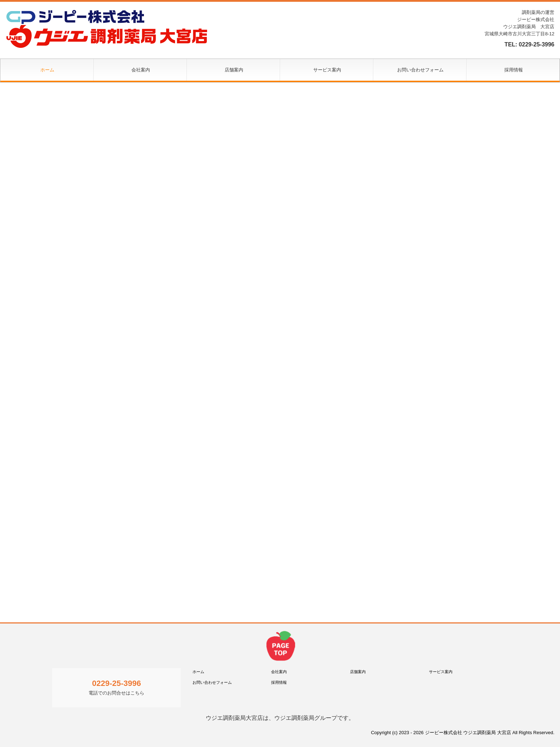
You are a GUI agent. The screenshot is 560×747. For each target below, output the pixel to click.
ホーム (47, 70)
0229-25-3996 (537, 44)
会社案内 (141, 70)
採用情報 (514, 70)
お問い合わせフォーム (420, 70)
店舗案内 (234, 70)
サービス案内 (327, 70)
